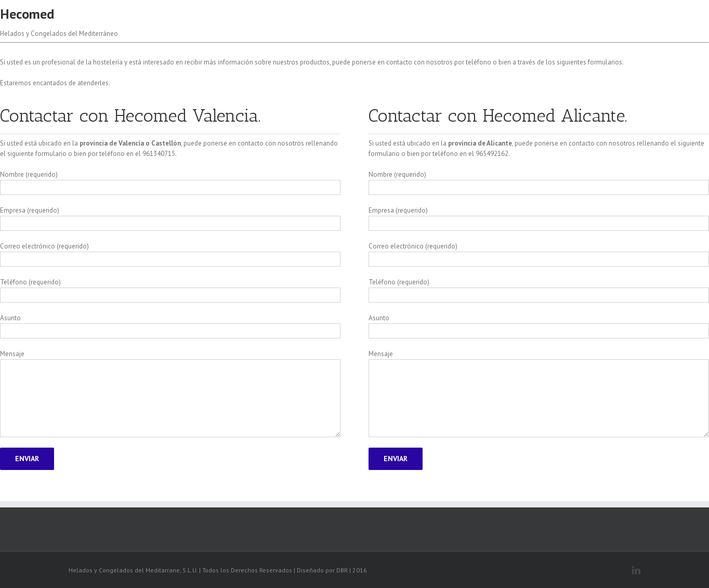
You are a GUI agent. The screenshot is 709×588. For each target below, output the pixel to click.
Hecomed (27, 14)
